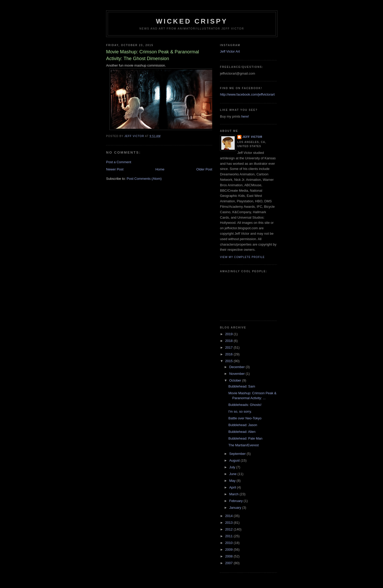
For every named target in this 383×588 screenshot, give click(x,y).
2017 (229, 347)
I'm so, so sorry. (240, 411)
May (233, 481)
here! (245, 116)
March (234, 494)
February (237, 501)
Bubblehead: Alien (242, 432)
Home (160, 169)
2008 (229, 556)
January (236, 508)
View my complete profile (242, 257)
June (233, 474)
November (238, 374)
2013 (229, 523)
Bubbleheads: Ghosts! (245, 405)
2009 (229, 550)
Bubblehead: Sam (242, 386)
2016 (229, 354)
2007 (229, 563)
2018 (229, 341)
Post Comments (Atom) (144, 179)
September (238, 454)
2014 (229, 516)
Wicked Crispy (192, 21)
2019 (229, 334)
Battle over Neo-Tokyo (245, 418)
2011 (229, 536)
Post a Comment (119, 162)
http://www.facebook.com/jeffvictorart (247, 94)
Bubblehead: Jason (243, 425)
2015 (229, 361)
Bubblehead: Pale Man (245, 438)
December (238, 367)
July (233, 467)
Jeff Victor (252, 137)
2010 (229, 543)
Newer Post (115, 169)
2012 (229, 529)
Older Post (204, 169)
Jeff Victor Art (230, 51)
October (236, 380)
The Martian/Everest (243, 445)
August (235, 460)
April (233, 487)
